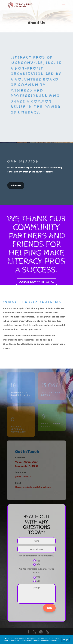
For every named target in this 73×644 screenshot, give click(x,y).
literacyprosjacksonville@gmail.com (33, 487)
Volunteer (16, 185)
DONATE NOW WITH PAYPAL (36, 282)
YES (37, 561)
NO (37, 564)
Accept (65, 640)
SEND (49, 608)
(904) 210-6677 (23, 477)
